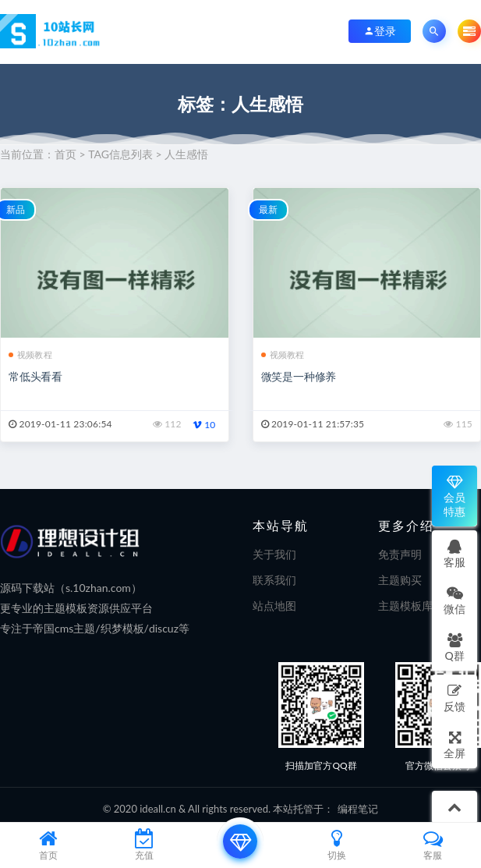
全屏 (454, 744)
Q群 (454, 647)
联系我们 (274, 580)
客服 (454, 553)
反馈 (454, 698)
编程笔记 (358, 809)
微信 (454, 600)
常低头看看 (35, 376)
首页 (65, 154)
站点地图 (274, 606)
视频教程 (30, 354)
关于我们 (274, 554)
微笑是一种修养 (299, 376)
